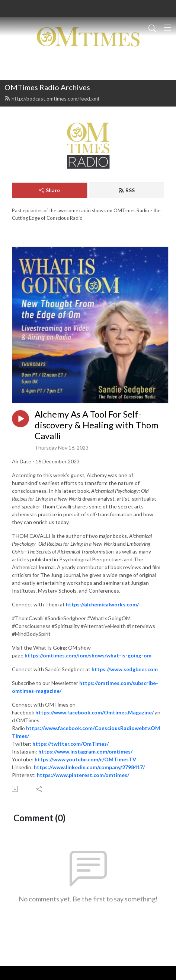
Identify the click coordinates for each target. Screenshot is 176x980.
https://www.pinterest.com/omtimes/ (83, 775)
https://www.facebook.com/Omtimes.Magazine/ (95, 712)
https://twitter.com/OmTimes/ (71, 744)
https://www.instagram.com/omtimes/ (85, 751)
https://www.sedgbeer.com (125, 669)
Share (49, 190)
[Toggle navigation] (167, 28)
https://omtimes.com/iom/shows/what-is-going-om (88, 655)
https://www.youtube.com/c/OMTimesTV (85, 759)
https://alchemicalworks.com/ (102, 604)
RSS (127, 190)
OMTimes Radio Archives (47, 87)
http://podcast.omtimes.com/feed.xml (52, 99)
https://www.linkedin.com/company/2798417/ (89, 767)
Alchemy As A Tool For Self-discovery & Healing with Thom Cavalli (97, 425)
